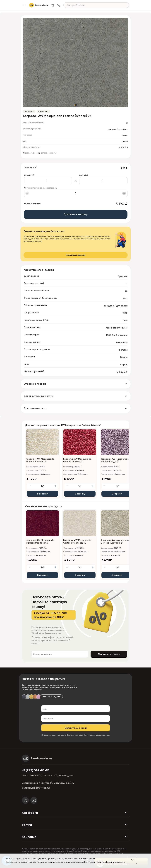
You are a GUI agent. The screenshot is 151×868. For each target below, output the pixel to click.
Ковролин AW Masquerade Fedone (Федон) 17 (115, 460)
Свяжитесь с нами (109, 654)
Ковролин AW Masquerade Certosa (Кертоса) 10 (40, 541)
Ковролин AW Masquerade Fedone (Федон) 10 (77, 460)
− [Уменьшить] (27, 193)
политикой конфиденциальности (108, 862)
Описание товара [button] (35, 384)
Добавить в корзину (76, 214)
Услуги (76, 825)
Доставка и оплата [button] (36, 408)
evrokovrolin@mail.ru (36, 788)
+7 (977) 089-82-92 (36, 770)
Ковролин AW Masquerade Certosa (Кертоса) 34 (115, 541)
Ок (132, 860)
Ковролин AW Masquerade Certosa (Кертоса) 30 (77, 541)
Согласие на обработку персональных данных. (88, 735)
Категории (76, 813)
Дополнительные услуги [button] (38, 396)
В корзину (42, 494)
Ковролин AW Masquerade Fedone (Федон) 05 (40, 460)
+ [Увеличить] (124, 193)
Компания (76, 837)
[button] (75, 105)
